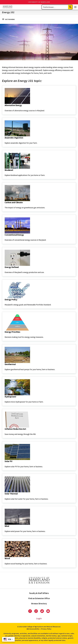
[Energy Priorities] (5, 335)
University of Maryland (39, 2)
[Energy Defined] (5, 270)
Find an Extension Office (39, 598)
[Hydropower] (5, 399)
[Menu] (75, 7)
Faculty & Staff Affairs (39, 593)
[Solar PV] (5, 464)
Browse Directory (39, 604)
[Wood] (5, 561)
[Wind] (5, 529)
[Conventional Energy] (5, 238)
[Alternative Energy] (5, 108)
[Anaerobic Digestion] (5, 140)
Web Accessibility (33, 629)
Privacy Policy (46, 629)
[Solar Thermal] (5, 496)
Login (39, 618)
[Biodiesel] (5, 173)
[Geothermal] (5, 367)
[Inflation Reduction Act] (5, 432)
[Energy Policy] (5, 302)
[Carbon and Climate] (5, 205)
